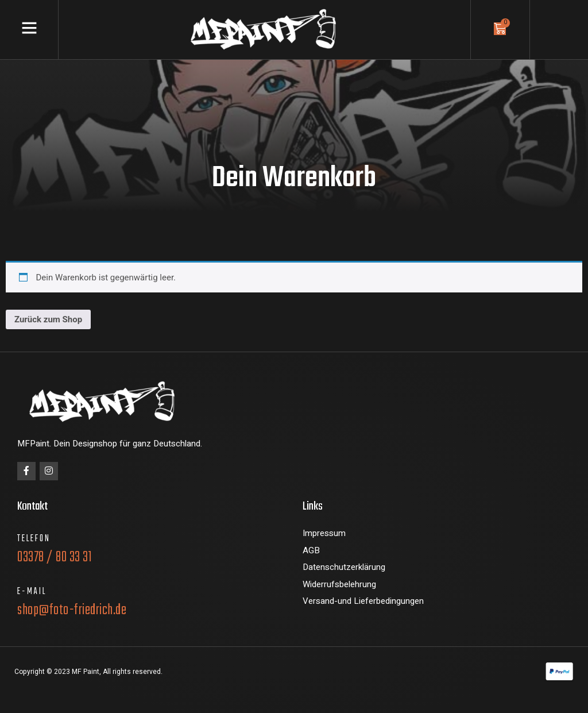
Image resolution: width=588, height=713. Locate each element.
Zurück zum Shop (48, 319)
